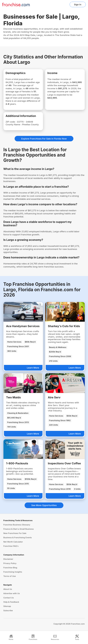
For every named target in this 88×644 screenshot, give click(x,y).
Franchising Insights (13, 572)
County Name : (14, 124)
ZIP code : (11, 122)
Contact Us (9, 598)
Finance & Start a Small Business (19, 529)
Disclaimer (8, 559)
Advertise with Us (12, 593)
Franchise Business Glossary (17, 525)
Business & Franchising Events (18, 538)
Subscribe (8, 611)
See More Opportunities (44, 505)
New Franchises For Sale (15, 533)
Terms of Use (10, 576)
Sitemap (7, 606)
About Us (8, 589)
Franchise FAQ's (11, 546)
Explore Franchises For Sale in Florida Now (44, 139)
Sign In (78, 4)
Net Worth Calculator (13, 542)
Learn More (33, 368)
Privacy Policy (10, 563)
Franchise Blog (10, 568)
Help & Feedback (11, 602)
